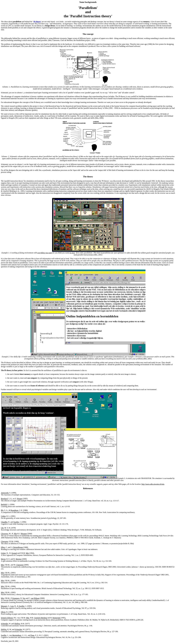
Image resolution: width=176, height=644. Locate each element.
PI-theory (37, 22)
